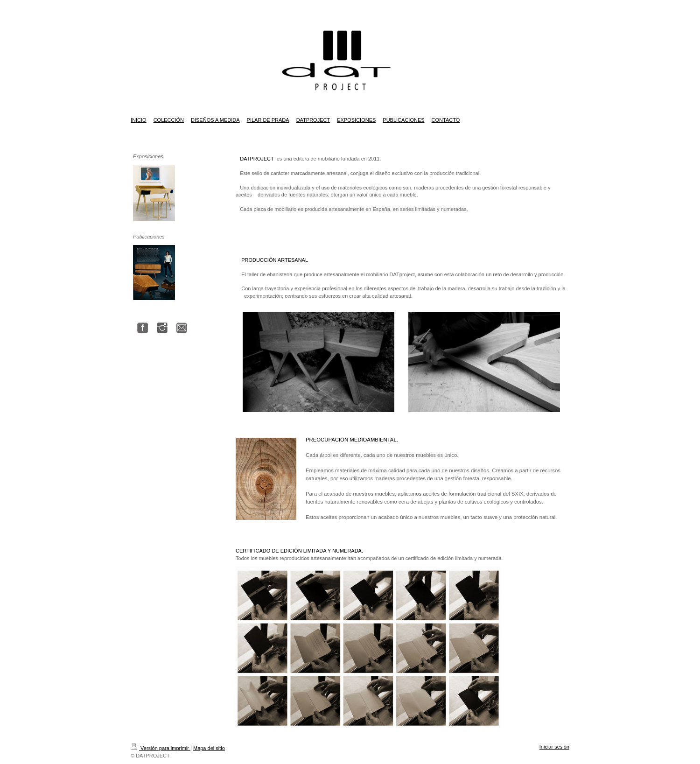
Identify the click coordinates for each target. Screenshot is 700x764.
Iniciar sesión (554, 747)
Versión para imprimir (161, 748)
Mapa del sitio (209, 748)
